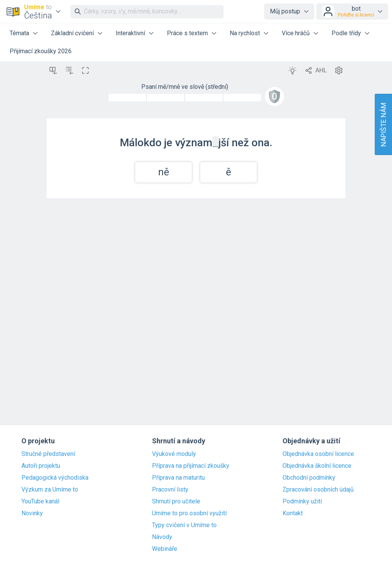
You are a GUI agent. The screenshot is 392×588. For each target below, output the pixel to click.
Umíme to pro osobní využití (189, 513)
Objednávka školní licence (317, 466)
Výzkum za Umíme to (50, 490)
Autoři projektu (41, 466)
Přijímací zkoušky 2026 (41, 51)
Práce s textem (187, 33)
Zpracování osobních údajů (318, 490)
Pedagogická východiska (55, 478)
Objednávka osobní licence (318, 454)
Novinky (32, 513)
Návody (162, 537)
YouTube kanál (40, 501)
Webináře (165, 549)
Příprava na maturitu (178, 478)
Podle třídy (346, 33)
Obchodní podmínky (309, 478)
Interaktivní (130, 33)
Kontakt (293, 513)
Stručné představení (48, 454)
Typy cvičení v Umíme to (184, 525)
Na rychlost (245, 33)
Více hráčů (296, 33)
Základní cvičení (72, 33)
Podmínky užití (302, 501)
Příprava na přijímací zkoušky (191, 466)
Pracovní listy (170, 490)
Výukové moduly (174, 454)
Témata (19, 33)
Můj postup (285, 11)
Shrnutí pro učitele (176, 501)
